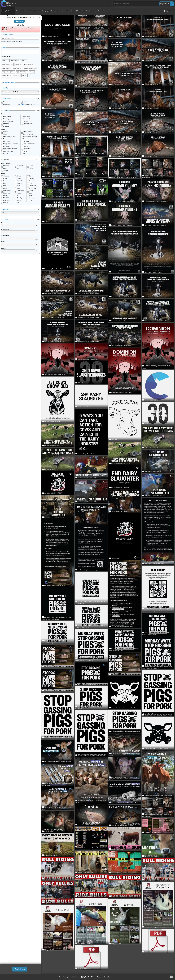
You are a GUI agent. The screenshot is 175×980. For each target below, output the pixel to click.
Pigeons (19, 201)
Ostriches (6, 201)
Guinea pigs (20, 191)
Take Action (66, 11)
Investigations (56, 11)
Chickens (6, 166)
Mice (18, 196)
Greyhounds (33, 189)
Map (17, 11)
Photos (5, 103)
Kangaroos (7, 194)
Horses (31, 191)
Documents (7, 105)
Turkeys (6, 171)
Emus (18, 187)
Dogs (31, 184)
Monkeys (32, 199)
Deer (5, 184)
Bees (31, 177)
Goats (5, 169)
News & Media (76, 11)
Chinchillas (20, 182)
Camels (31, 179)
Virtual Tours (24, 11)
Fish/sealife (33, 187)
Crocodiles (32, 182)
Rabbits (6, 204)
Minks (31, 196)
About (99, 977)
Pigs (18, 169)
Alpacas (19, 177)
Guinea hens (7, 191)
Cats (5, 182)
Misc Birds (6, 199)
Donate (107, 977)
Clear (37, 99)
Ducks (31, 166)
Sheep (31, 169)
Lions (31, 194)
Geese (18, 189)
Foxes (5, 189)
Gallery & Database (8, 11)
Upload (19, 21)
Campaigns (46, 11)
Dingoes (19, 184)
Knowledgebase (35, 11)
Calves (19, 179)
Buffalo (5, 179)
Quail (31, 201)
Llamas (5, 196)
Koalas (19, 194)
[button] (36, 226)
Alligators (6, 177)
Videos (25, 103)
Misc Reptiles (20, 199)
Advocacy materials (29, 105)
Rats (18, 204)
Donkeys (6, 187)
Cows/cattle (20, 166)
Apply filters (20, 969)
